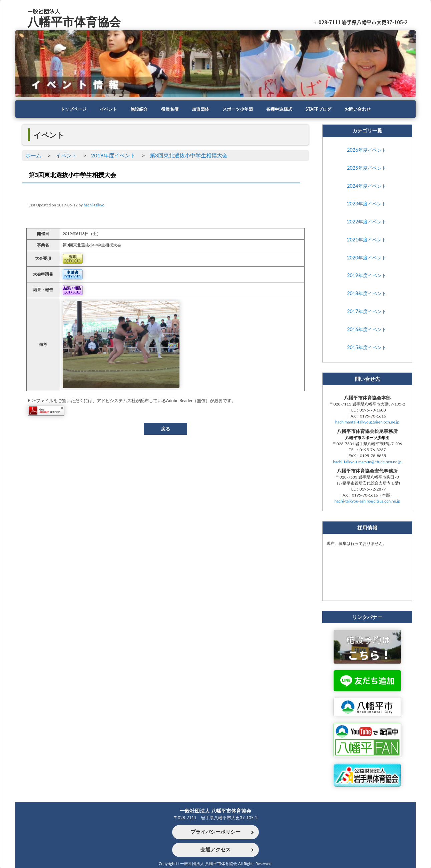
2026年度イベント (366, 150)
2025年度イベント (366, 168)
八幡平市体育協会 (75, 21)
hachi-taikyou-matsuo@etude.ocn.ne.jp (367, 462)
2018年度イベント (366, 294)
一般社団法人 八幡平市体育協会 (215, 810)
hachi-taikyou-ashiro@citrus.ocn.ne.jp (367, 501)
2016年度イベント (366, 329)
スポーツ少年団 (239, 109)
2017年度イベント (366, 311)
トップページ (67, 109)
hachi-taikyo (94, 205)
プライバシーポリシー (215, 832)
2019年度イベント (113, 155)
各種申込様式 (282, 109)
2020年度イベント (366, 258)
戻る (165, 429)
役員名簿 (167, 109)
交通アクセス (215, 850)
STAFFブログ (323, 109)
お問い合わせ (364, 109)
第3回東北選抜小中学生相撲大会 (189, 155)
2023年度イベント (366, 204)
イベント (103, 109)
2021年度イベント (366, 240)
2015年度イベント (366, 347)
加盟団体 (199, 109)
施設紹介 (135, 109)
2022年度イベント (366, 222)
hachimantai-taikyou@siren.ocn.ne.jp (367, 422)
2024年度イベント (366, 186)
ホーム (33, 155)
